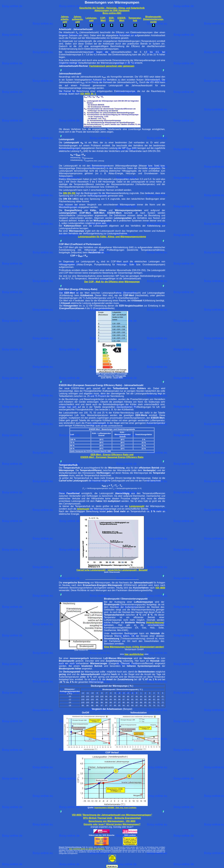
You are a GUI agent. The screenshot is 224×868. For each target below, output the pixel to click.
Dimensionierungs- (153, 19)
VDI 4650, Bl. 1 (88, 94)
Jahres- (78, 17)
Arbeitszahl (83, 509)
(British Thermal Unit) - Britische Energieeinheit (115, 818)
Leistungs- (91, 18)
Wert (103, 21)
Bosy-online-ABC (112, 13)
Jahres (64, 17)
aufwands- (77, 19)
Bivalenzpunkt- (153, 17)
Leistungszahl (137, 506)
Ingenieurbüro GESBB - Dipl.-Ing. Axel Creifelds (115, 808)
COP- (103, 18)
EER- (112, 18)
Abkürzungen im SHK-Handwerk (112, 11)
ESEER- (122, 18)
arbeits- (65, 19)
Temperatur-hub (135, 19)
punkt (153, 22)
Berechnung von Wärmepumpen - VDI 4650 (112, 821)
